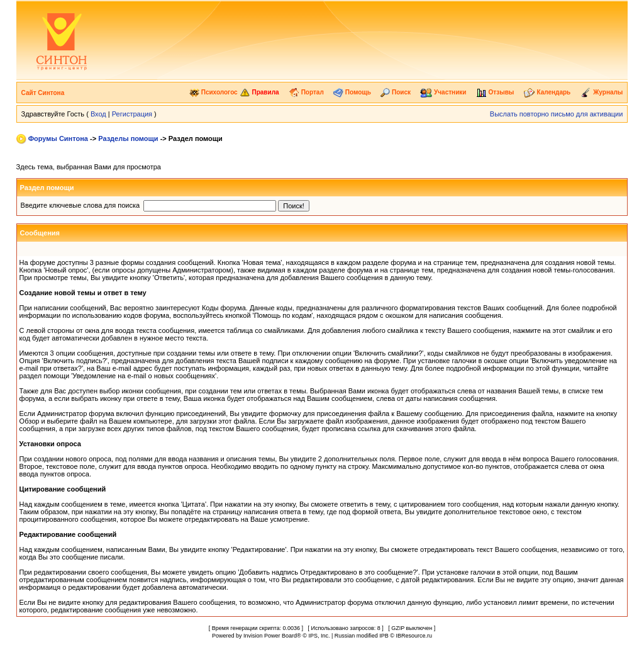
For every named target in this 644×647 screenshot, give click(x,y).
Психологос (214, 92)
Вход (98, 114)
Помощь (352, 92)
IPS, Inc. (319, 636)
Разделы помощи (128, 138)
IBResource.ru (414, 636)
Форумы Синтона (58, 138)
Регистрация (132, 114)
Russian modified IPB (362, 636)
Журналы (602, 92)
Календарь (547, 92)
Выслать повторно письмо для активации (557, 114)
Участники (443, 92)
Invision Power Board (270, 636)
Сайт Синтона (43, 93)
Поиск (396, 92)
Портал (306, 92)
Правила (259, 92)
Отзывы (495, 92)
